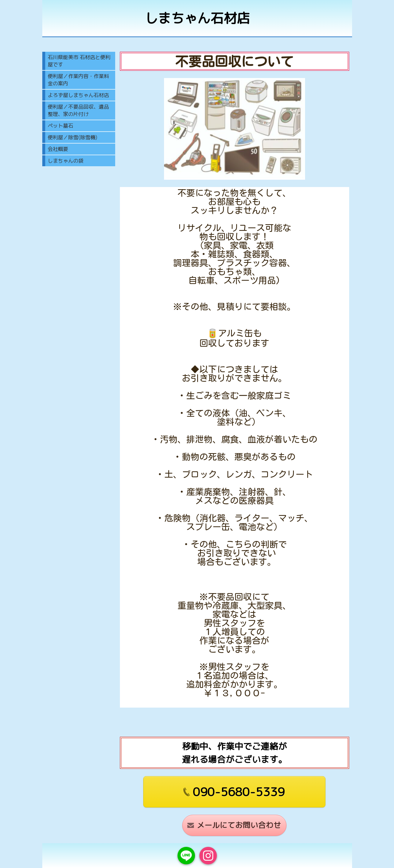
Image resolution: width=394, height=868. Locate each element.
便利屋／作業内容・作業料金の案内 (78, 80)
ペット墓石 (61, 126)
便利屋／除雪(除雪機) (73, 137)
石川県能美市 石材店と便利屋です (79, 61)
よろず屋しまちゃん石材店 (78, 95)
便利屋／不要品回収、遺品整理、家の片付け (78, 110)
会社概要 (58, 149)
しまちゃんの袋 (66, 161)
